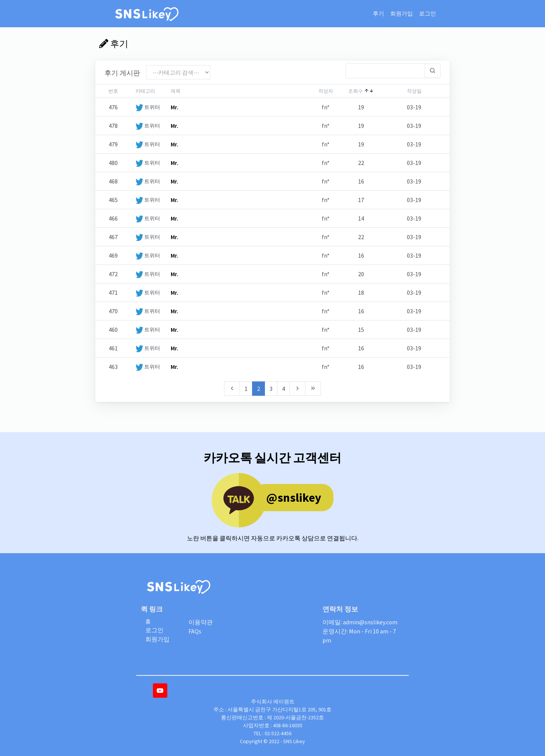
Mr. (174, 107)
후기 (378, 13)
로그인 (427, 13)
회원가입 (402, 13)
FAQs (195, 631)
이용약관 (201, 622)
